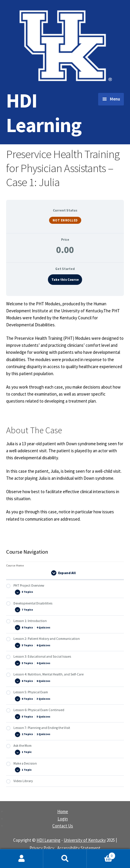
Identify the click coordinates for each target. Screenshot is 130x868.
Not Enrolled (65, 220)
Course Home (15, 565)
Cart (101, 855)
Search (65, 859)
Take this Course (65, 280)
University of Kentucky (85, 840)
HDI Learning (44, 113)
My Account (22, 859)
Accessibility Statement (79, 848)
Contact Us (63, 826)
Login (63, 819)
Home (63, 811)
